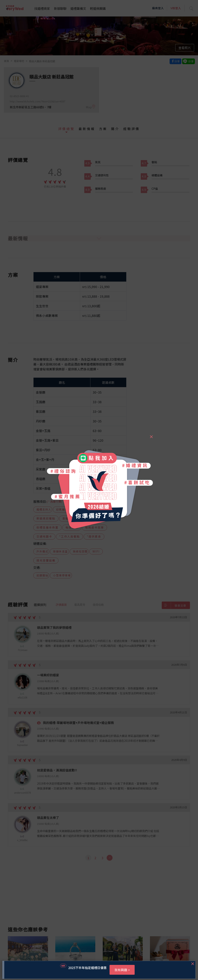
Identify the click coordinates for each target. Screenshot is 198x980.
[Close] (151, 435)
